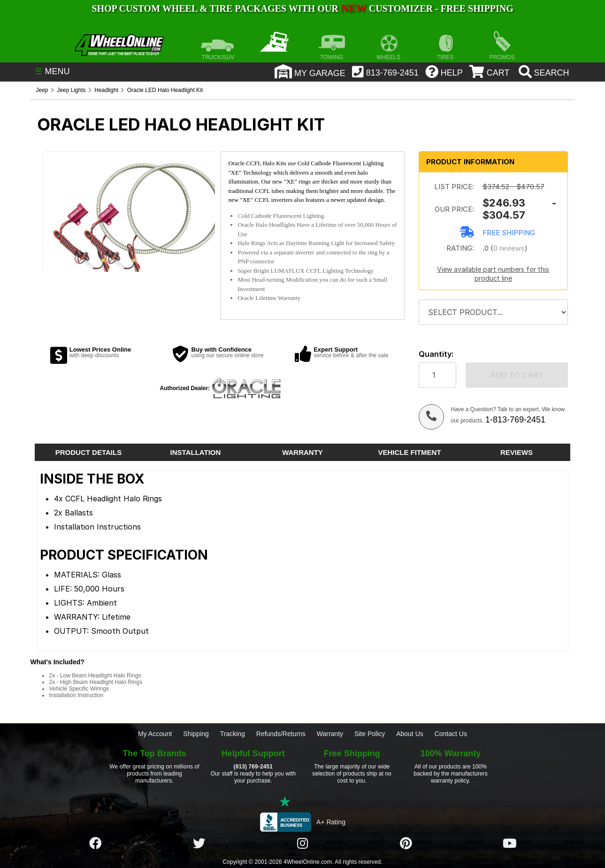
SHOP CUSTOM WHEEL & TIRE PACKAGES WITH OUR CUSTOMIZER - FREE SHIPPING (302, 8)
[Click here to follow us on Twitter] (199, 844)
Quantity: (436, 354)
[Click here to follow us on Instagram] (302, 844)
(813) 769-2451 (253, 767)
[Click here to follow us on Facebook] (95, 844)
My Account (155, 734)
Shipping (196, 734)
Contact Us (451, 734)
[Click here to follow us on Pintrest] (406, 844)
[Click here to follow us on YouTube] (510, 844)
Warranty (330, 734)
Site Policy (370, 734)
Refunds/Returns (281, 734)
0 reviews (509, 248)
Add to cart (517, 375)
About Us (410, 734)
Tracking (233, 734)
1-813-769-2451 (515, 420)
